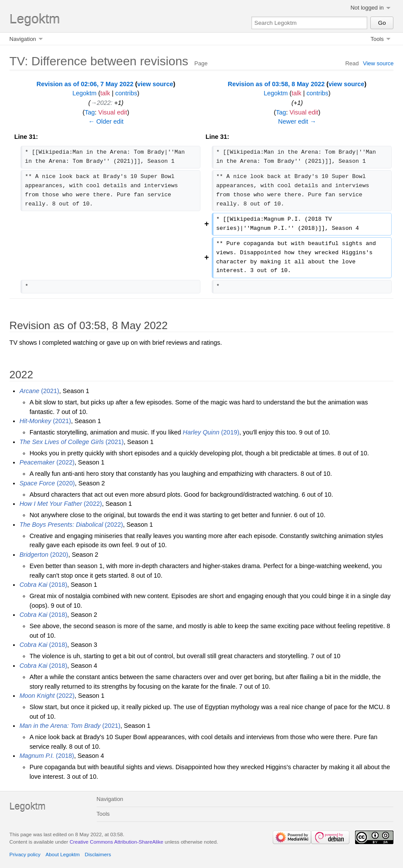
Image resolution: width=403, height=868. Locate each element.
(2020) (47, 483)
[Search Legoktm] (310, 23)
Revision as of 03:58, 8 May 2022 (276, 84)
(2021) (39, 391)
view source (155, 84)
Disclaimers (98, 854)
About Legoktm (63, 854)
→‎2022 (101, 103)
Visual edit (113, 112)
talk (105, 93)
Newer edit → (297, 121)
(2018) (44, 585)
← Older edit (106, 121)
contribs (126, 93)
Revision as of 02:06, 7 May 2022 (85, 84)
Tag (90, 112)
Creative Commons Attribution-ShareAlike (117, 842)
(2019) (211, 432)
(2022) (47, 462)
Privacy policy (25, 854)
